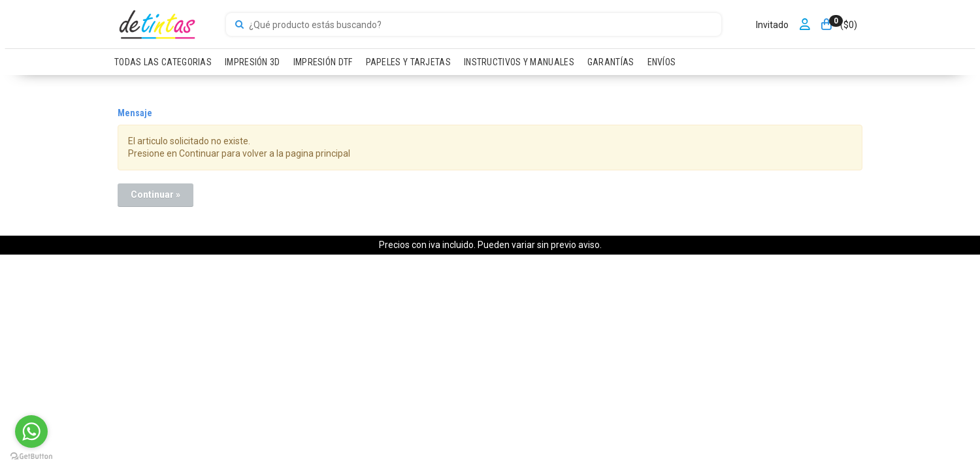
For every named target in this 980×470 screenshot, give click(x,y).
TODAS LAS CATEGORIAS (163, 62)
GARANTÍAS (611, 62)
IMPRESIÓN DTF (323, 62)
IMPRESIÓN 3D (253, 62)
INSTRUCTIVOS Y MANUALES (519, 62)
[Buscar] (239, 25)
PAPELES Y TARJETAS (408, 62)
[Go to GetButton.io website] (31, 457)
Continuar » (155, 195)
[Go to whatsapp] (31, 431)
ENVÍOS (662, 62)
